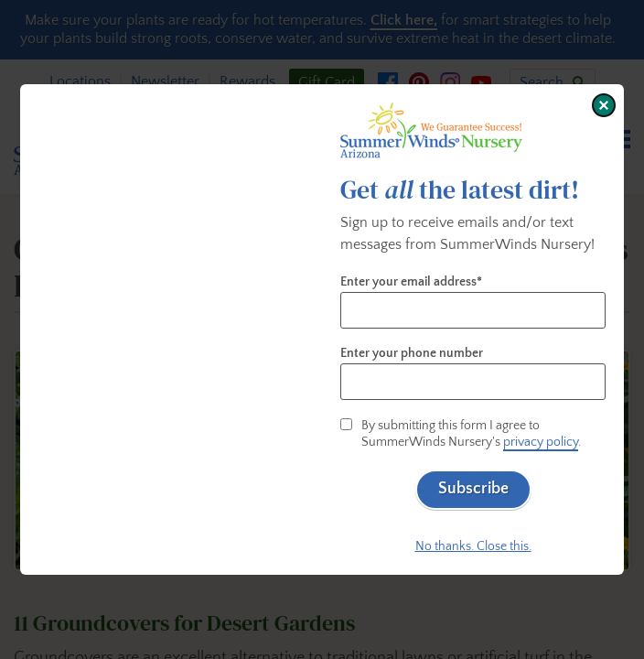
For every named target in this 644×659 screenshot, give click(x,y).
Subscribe (473, 489)
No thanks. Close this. (473, 546)
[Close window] (604, 105)
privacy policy (541, 442)
